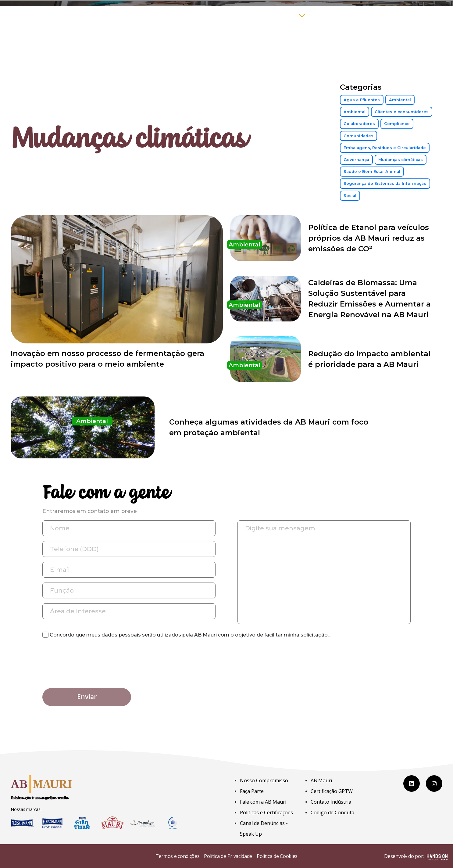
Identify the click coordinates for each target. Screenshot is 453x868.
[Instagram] (434, 784)
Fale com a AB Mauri (381, 15)
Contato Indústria (331, 802)
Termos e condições (177, 856)
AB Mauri (321, 780)
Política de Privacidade (228, 856)
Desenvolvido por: (416, 857)
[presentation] (89, 658)
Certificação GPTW (332, 791)
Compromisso (274, 15)
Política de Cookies (277, 856)
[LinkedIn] (412, 784)
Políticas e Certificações (266, 812)
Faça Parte (327, 15)
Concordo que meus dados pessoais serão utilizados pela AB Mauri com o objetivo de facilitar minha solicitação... (186, 635)
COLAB (429, 15)
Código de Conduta (332, 812)
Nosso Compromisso (264, 780)
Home (236, 15)
